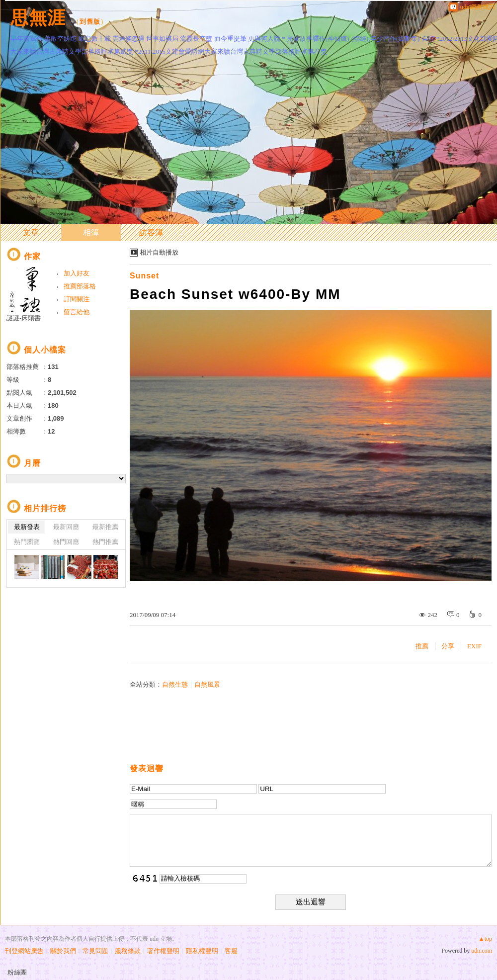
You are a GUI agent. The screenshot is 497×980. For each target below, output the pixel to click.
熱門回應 (66, 542)
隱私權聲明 (202, 951)
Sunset (144, 276)
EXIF (474, 646)
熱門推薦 (105, 542)
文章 (31, 232)
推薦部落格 (80, 286)
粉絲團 (17, 972)
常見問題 (95, 951)
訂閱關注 (77, 299)
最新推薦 (105, 527)
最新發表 (27, 527)
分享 (448, 646)
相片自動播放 (159, 252)
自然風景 (207, 684)
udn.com (482, 951)
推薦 (422, 646)
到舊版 (90, 22)
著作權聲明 (163, 951)
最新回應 (66, 527)
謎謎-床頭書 (24, 318)
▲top (485, 939)
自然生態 (175, 684)
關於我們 (63, 951)
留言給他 (77, 312)
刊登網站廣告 (24, 951)
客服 (231, 951)
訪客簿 (151, 232)
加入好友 (77, 273)
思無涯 (38, 18)
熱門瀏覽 (27, 542)
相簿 (91, 232)
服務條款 (128, 951)
